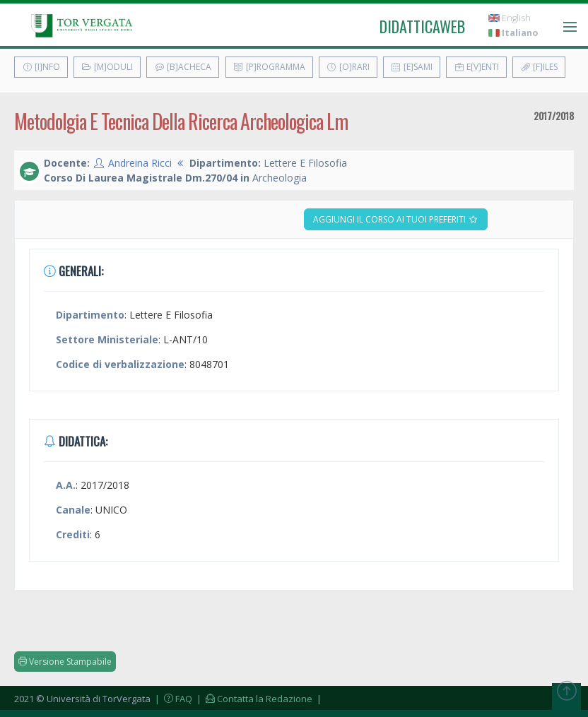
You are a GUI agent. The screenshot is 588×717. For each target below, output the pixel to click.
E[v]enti (476, 67)
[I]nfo (41, 67)
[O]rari (348, 67)
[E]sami (412, 67)
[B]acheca (183, 67)
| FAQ (172, 699)
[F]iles (539, 67)
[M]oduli (107, 67)
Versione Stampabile (65, 662)
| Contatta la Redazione (253, 699)
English (510, 18)
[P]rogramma (269, 67)
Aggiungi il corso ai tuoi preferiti (396, 219)
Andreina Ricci (140, 163)
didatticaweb (422, 26)
